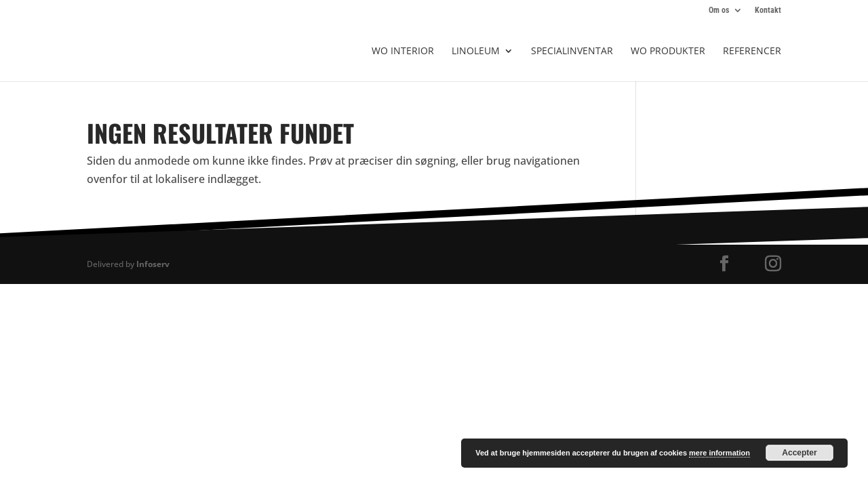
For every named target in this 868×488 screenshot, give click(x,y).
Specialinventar (572, 52)
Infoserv (153, 264)
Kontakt (768, 11)
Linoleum (476, 52)
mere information (719, 453)
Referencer (752, 52)
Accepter (799, 453)
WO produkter (668, 52)
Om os (719, 11)
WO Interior (403, 52)
